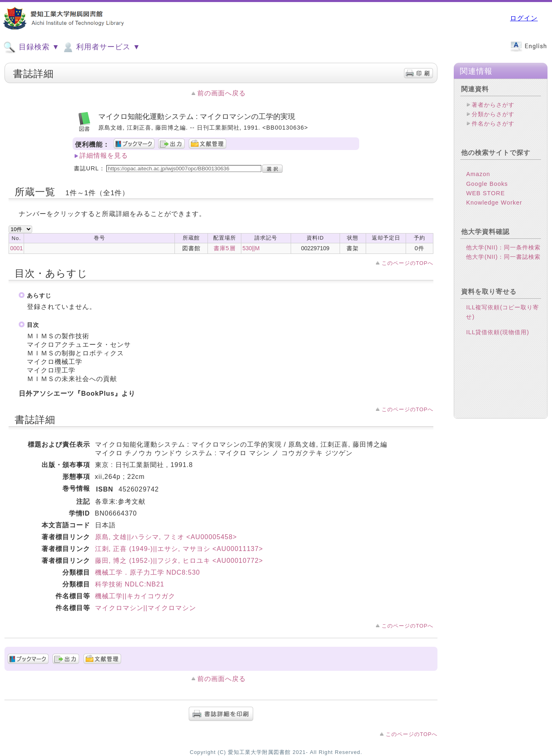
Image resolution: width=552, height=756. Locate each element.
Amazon (478, 174)
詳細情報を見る (104, 155)
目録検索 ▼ (31, 47)
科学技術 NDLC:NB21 (130, 584)
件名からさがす (493, 123)
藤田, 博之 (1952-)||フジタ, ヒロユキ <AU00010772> (179, 561)
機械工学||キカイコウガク (135, 596)
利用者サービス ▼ (101, 47)
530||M (251, 248)
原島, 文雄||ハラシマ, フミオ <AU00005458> (166, 537)
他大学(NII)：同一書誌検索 (503, 257)
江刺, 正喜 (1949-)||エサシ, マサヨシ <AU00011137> (179, 549)
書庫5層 (225, 248)
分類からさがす (493, 114)
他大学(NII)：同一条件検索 (503, 247)
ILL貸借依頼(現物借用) (498, 332)
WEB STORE (485, 193)
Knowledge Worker (494, 203)
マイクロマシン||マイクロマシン (146, 608)
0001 (17, 248)
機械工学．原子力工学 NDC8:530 (148, 572)
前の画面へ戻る (222, 93)
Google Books (487, 184)
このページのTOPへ (407, 263)
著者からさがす (493, 105)
